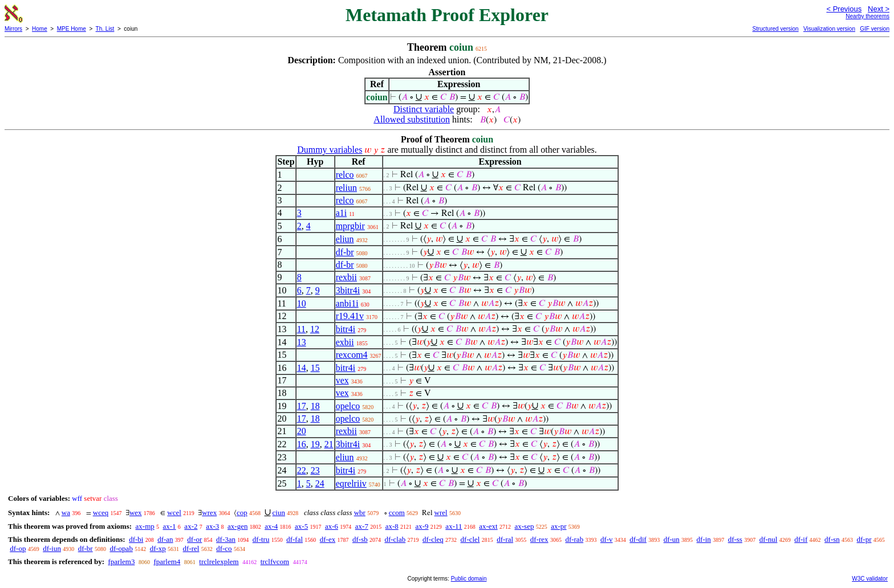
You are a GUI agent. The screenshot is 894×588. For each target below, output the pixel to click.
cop (242, 513)
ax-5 (301, 526)
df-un (672, 539)
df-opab (121, 548)
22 (302, 470)
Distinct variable (424, 109)
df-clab (395, 539)
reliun (346, 188)
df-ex (328, 539)
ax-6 (332, 526)
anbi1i (347, 303)
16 (302, 444)
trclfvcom (275, 562)
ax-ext (488, 526)
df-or (194, 539)
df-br (345, 252)
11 (301, 329)
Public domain (469, 579)
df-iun (52, 548)
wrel (441, 513)
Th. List (105, 29)
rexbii (346, 277)
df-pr (864, 539)
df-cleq (433, 539)
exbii (345, 342)
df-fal (294, 539)
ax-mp (145, 526)
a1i (342, 213)
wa (66, 513)
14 (302, 368)
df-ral (505, 539)
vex (342, 380)
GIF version (875, 29)
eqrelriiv (351, 483)
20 (302, 431)
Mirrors (13, 29)
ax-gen (237, 526)
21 (329, 444)
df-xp (158, 548)
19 (315, 444)
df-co (224, 548)
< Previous (844, 9)
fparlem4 (167, 562)
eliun (345, 239)
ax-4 (271, 526)
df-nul (769, 539)
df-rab (574, 539)
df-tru (261, 539)
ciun (279, 513)
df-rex (539, 539)
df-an (165, 539)
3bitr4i (348, 290)
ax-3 (212, 526)
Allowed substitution (412, 119)
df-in (704, 539)
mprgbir (350, 226)
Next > (879, 9)
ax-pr (558, 526)
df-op (18, 548)
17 (302, 406)
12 (315, 329)
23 (315, 470)
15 (315, 368)
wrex (209, 513)
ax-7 (362, 526)
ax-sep (524, 526)
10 (302, 303)
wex (136, 513)
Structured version (775, 29)
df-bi (136, 539)
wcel (174, 513)
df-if (801, 539)
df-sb (360, 539)
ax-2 (191, 526)
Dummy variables (330, 150)
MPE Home (72, 29)
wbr (360, 513)
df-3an (226, 539)
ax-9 (422, 526)
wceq (101, 513)
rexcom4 (352, 355)
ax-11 (454, 526)
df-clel (470, 539)
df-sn (832, 539)
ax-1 (170, 526)
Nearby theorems (867, 16)
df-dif (638, 539)
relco (345, 175)
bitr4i (346, 329)
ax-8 (392, 526)
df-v (607, 539)
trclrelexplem (219, 562)
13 (302, 342)
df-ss (735, 539)
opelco (348, 406)
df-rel (191, 548)
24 (320, 483)
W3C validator (870, 579)
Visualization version (829, 29)
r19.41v (350, 316)
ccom (397, 513)
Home (40, 29)
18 (315, 406)
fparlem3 (121, 562)
